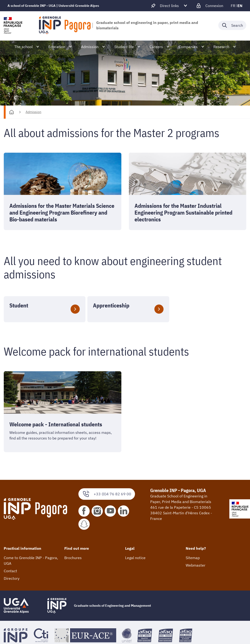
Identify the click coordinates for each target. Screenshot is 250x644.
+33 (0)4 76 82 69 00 (107, 494)
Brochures (73, 558)
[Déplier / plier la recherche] (232, 25)
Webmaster (196, 565)
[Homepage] (12, 112)
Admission (33, 112)
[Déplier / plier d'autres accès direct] (169, 6)
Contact (10, 571)
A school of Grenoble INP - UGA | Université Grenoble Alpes (53, 6)
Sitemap (193, 558)
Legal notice (135, 558)
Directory (12, 579)
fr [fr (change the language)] (233, 6)
